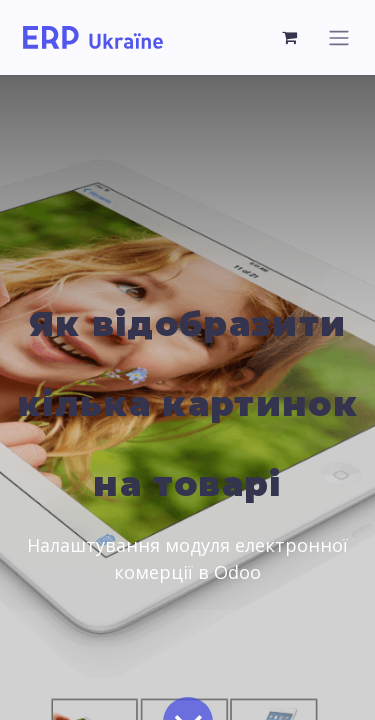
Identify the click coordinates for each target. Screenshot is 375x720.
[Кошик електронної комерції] (290, 37)
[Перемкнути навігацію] (339, 37)
